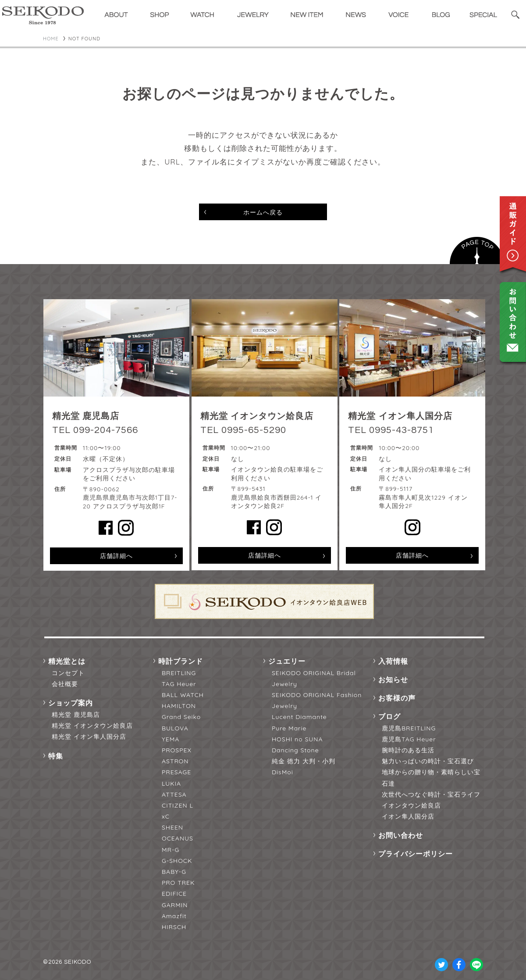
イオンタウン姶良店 (411, 805)
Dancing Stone (295, 750)
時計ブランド (181, 661)
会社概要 (65, 684)
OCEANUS (178, 838)
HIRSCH (174, 927)
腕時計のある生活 (408, 750)
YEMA (171, 739)
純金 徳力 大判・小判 (304, 761)
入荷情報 (393, 661)
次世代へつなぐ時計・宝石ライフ (431, 794)
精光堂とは (67, 661)
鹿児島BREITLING (409, 728)
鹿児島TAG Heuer (409, 739)
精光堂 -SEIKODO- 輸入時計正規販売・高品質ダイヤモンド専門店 (43, 15)
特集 (56, 756)
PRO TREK (178, 883)
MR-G (171, 850)
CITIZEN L (178, 805)
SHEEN (172, 827)
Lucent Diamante (299, 717)
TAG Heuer (179, 684)
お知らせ (393, 680)
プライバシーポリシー (416, 854)
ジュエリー (287, 661)
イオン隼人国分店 (408, 816)
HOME (51, 39)
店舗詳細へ (116, 556)
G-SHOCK (177, 861)
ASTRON (175, 761)
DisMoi (283, 772)
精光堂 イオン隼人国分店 (89, 737)
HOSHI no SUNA (297, 739)
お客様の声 (397, 698)
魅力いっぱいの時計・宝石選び (428, 761)
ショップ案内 (71, 703)
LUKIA (171, 783)
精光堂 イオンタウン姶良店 (92, 726)
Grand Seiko (181, 717)
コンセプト (68, 673)
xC (166, 816)
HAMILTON (179, 706)
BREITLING (179, 673)
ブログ (389, 716)
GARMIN (175, 905)
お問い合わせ (401, 835)
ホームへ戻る (263, 212)
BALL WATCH (183, 695)
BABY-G (174, 872)
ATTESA (174, 794)
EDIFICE (174, 894)
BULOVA (175, 728)
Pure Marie (289, 728)
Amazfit (174, 916)
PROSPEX (177, 750)
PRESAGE (176, 772)
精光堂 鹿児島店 (76, 715)
